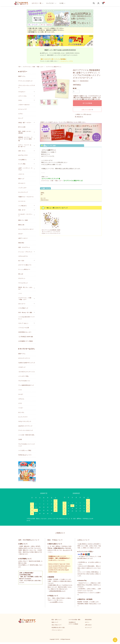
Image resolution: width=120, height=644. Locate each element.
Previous (42, 84)
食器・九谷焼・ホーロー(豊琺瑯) (25, 132)
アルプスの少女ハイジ (24, 381)
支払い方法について (57, 625)
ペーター (21, 408)
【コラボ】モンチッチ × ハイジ (27, 372)
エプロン (21, 114)
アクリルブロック (23, 283)
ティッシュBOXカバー (24, 269)
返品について (55, 622)
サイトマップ (88, 628)
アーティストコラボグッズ (25, 81)
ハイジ (20, 390)
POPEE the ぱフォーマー (25, 455)
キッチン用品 (22, 164)
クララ (20, 403)
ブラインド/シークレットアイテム (27, 86)
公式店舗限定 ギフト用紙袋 (25, 341)
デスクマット (22, 278)
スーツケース (22, 201)
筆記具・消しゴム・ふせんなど (25, 288)
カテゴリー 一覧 (36, 3)
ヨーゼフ (21, 394)
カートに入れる (87, 103)
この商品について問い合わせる (82, 114)
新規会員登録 (88, 620)
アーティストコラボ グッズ (25, 430)
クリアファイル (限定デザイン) (53, 67)
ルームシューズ (22, 109)
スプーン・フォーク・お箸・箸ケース (25, 146)
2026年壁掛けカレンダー (25, 332)
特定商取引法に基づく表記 (58, 628)
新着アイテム (22, 76)
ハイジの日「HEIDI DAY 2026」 (27, 435)
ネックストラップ (23, 192)
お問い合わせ (88, 625)
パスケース (21, 174)
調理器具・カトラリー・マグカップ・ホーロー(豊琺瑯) (25, 139)
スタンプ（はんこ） (24, 323)
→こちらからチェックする (66, 61)
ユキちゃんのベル (23, 256)
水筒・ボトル (22, 151)
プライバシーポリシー (57, 630)
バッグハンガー (22, 188)
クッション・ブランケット (25, 252)
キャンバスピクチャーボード (26, 229)
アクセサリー (22, 92)
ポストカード (22, 304)
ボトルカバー (22, 183)
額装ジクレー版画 (23, 220)
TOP (19, 67)
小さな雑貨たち (22, 160)
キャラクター (50, 3)
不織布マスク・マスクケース (26, 197)
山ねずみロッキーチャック (25, 426)
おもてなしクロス (23, 155)
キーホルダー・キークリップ (25, 215)
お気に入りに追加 (87, 110)
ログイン (87, 622)
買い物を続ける (78, 117)
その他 (61, 3)
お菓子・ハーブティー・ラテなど (25, 169)
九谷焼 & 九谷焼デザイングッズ (27, 363)
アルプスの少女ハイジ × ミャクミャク (27, 445)
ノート (20, 293)
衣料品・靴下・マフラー (25, 123)
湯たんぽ (21, 274)
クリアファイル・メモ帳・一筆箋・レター (33, 67)
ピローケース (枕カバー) (25, 265)
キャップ (21, 118)
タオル (20, 100)
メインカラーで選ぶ (24, 376)
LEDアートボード (23, 238)
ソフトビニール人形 (24, 328)
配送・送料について (57, 620)
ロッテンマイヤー (23, 417)
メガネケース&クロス (24, 105)
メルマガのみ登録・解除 (74, 620)
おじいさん (21, 412)
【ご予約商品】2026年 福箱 (26, 337)
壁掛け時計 (21, 243)
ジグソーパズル (22, 96)
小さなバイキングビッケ (25, 421)
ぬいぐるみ (21, 261)
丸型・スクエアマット (24, 247)
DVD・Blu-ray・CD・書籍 (25, 312)
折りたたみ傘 (22, 127)
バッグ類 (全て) (22, 206)
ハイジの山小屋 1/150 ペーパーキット (27, 318)
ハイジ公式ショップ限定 (25, 450)
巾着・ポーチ (22, 210)
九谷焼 (20, 439)
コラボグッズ (22, 367)
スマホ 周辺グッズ (23, 308)
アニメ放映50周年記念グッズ (26, 385)
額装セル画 (21, 225)
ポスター (21, 234)
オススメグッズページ (24, 358)
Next (67, 84)
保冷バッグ (21, 179)
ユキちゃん (21, 399)
